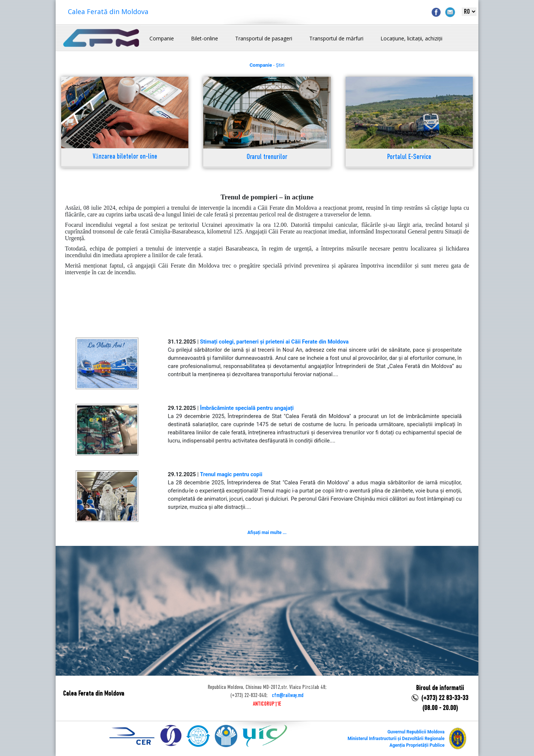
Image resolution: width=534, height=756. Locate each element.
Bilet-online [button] (205, 38)
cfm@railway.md (288, 696)
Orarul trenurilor (267, 157)
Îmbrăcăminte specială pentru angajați (247, 408)
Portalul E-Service (409, 157)
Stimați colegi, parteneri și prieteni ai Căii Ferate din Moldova (274, 342)
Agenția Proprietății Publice (417, 745)
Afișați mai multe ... (267, 533)
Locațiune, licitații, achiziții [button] (411, 38)
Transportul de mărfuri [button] (336, 38)
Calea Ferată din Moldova (108, 11)
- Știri (267, 65)
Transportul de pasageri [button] (264, 38)
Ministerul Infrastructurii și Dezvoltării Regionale (396, 739)
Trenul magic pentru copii (231, 474)
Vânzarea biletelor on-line (125, 157)
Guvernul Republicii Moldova (416, 732)
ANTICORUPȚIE (267, 704)
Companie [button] (162, 38)
